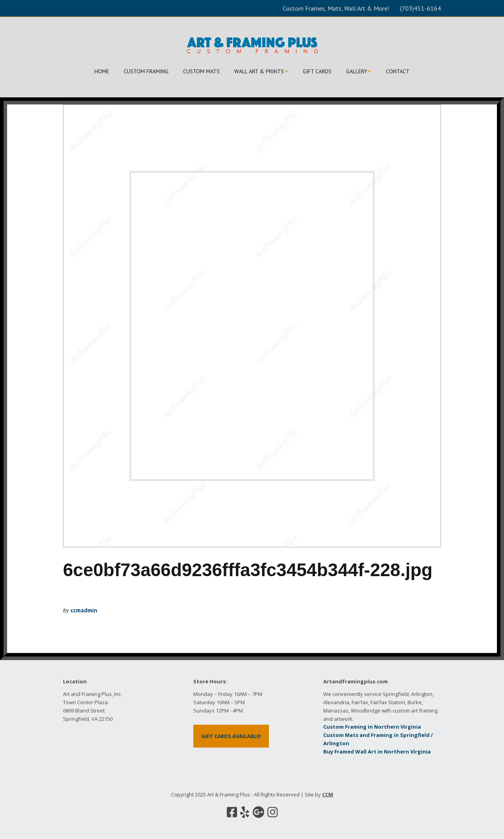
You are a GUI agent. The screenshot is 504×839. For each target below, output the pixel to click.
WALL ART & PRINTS (259, 71)
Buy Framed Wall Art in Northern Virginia (377, 752)
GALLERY (357, 71)
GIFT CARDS (317, 71)
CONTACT (398, 71)
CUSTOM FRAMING (146, 71)
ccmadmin (84, 610)
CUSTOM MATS (201, 71)
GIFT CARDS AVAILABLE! (231, 736)
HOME (102, 71)
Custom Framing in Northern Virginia (372, 727)
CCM (328, 794)
